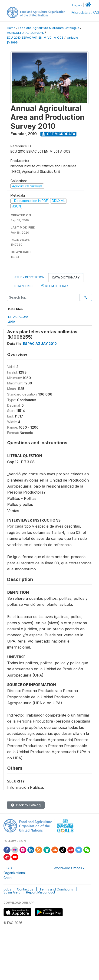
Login (76, 5)
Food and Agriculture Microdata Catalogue (49, 28)
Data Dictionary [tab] (66, 277)
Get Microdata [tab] (55, 286)
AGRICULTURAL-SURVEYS (25, 33)
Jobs (7, 889)
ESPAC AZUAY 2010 (40, 344)
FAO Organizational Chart (15, 873)
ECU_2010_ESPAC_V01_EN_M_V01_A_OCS (35, 38)
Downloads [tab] (24, 286)
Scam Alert (12, 892)
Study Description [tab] (29, 277)
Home (11, 28)
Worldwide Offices (68, 868)
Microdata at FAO (85, 13)
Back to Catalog (26, 805)
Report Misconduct (41, 892)
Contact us (25, 889)
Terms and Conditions (56, 889)
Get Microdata (59, 134)
